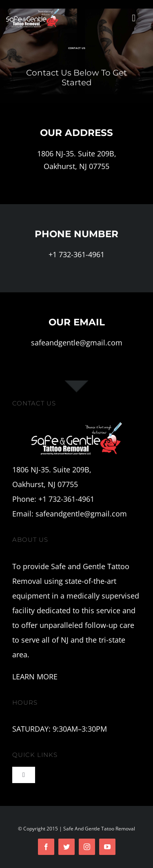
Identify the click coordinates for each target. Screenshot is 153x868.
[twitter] (67, 847)
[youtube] (107, 847)
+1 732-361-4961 (76, 254)
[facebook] (46, 847)
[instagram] (87, 847)
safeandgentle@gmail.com (77, 343)
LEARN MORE (35, 677)
